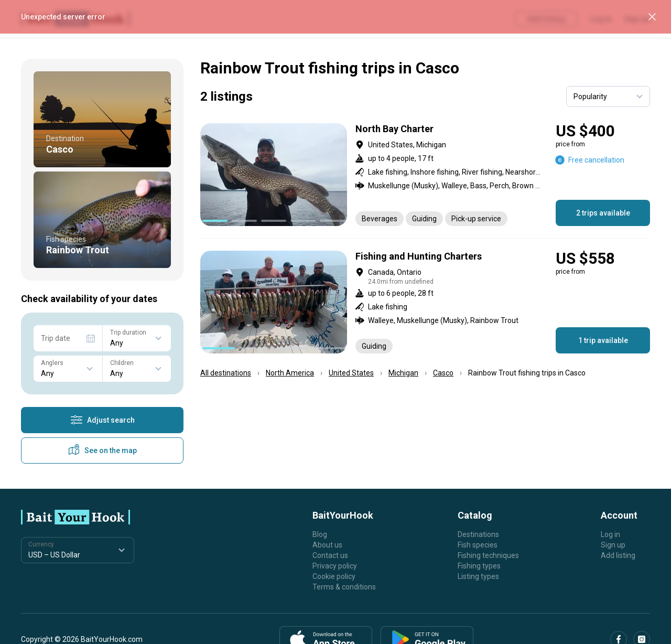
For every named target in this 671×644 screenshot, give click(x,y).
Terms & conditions (344, 587)
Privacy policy (335, 566)
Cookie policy (334, 576)
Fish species (478, 545)
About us (327, 545)
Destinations (478, 534)
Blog (320, 534)
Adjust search (102, 420)
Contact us (330, 555)
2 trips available (603, 213)
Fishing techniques (488, 555)
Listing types (478, 576)
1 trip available (603, 340)
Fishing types (479, 566)
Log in (610, 534)
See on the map (102, 450)
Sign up (613, 545)
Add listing (618, 555)
